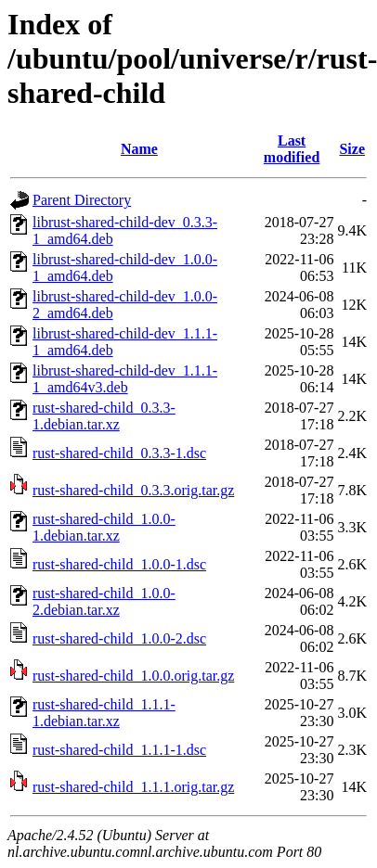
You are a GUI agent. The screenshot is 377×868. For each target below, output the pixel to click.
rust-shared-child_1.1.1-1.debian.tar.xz (104, 713)
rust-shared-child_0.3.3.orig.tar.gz (133, 490)
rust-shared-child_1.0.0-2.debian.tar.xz (104, 601)
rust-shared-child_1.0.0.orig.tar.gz (133, 676)
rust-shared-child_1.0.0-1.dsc (119, 564)
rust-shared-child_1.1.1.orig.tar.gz (133, 787)
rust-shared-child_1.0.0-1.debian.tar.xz (104, 527)
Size (352, 149)
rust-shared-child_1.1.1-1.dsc (119, 750)
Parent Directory (82, 200)
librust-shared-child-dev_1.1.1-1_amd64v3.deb (125, 379)
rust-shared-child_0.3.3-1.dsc (119, 453)
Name (139, 149)
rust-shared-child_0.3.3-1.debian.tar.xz (104, 416)
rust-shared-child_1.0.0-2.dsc (119, 638)
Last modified (292, 149)
